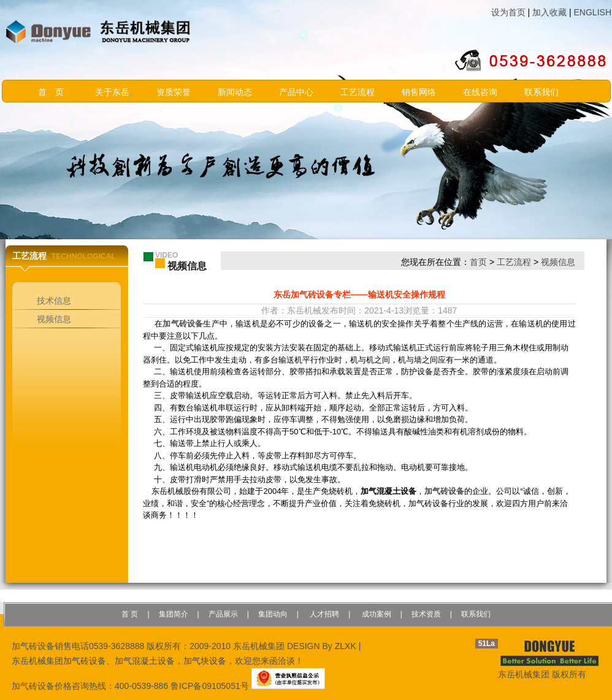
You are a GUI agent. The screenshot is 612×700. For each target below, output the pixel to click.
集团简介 (174, 614)
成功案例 (375, 614)
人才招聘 (323, 614)
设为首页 (508, 12)
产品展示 (223, 614)
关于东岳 (112, 92)
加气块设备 (205, 661)
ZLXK (346, 646)
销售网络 (419, 92)
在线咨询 (480, 92)
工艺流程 (358, 92)
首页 (478, 262)
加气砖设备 (183, 324)
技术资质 (426, 614)
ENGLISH (593, 12)
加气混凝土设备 (145, 661)
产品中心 (296, 92)
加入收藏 (549, 12)
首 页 (51, 92)
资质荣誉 (174, 92)
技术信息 (54, 301)
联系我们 (541, 92)
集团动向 (273, 614)
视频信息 (54, 319)
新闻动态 (235, 92)
